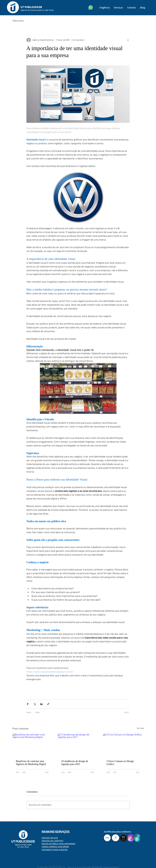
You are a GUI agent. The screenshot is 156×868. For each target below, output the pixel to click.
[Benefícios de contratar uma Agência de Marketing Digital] (33, 745)
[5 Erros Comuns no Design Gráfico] (123, 745)
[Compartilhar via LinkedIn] (41, 704)
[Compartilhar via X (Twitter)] (35, 704)
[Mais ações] (128, 40)
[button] (118, 7)
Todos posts (18, 21)
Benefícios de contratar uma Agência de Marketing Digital (31, 763)
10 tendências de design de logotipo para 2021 (75, 763)
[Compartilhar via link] (48, 704)
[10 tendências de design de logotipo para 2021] (78, 745)
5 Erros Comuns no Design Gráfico (120, 763)
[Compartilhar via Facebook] (28, 704)
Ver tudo (140, 728)
